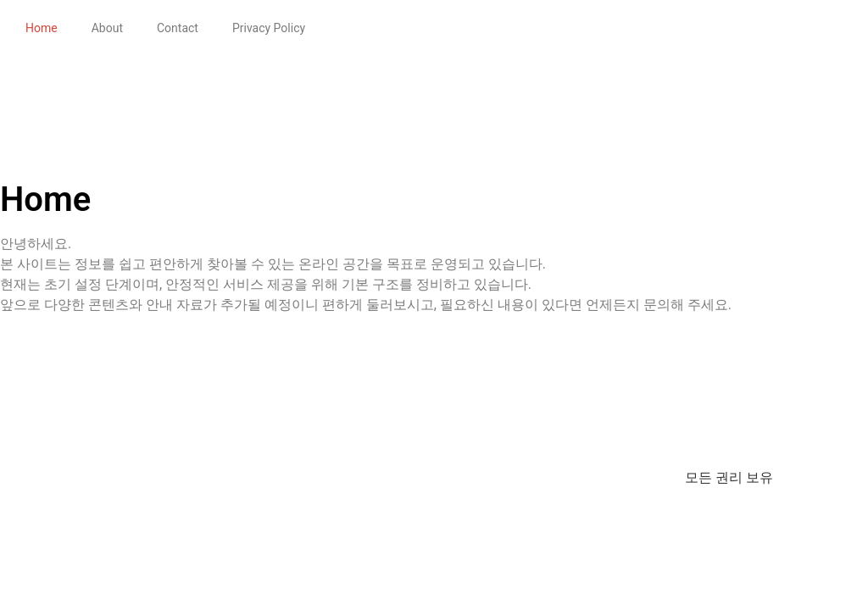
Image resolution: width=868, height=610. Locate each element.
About (107, 28)
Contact (178, 28)
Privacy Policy (269, 28)
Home (42, 28)
